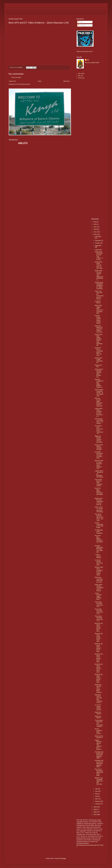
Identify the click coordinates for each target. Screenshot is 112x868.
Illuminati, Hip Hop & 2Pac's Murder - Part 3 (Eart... (99, 658)
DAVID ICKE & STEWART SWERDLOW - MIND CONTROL (99, 286)
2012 (95, 232)
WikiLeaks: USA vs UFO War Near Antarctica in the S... (98, 699)
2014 (95, 227)
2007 (95, 815)
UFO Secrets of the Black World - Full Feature (99, 421)
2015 (95, 224)
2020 (95, 222)
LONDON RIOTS (98, 302)
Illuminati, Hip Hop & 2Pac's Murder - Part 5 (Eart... (99, 637)
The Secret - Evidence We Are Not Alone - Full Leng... (99, 517)
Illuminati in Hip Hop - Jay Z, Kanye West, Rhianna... (99, 689)
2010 (95, 807)
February (98, 801)
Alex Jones (81, 74)
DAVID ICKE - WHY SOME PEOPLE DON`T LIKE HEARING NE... (99, 340)
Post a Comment (16, 77)
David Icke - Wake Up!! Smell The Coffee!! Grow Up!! (99, 329)
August (97, 250)
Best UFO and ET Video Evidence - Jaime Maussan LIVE (99, 464)
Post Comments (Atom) (23, 84)
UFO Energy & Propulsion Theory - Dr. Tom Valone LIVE (99, 393)
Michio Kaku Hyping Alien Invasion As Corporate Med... (99, 309)
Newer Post (12, 81)
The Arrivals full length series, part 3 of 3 (99, 604)
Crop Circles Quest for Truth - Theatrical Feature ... (99, 483)
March (97, 799)
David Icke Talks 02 (98, 713)
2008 (95, 812)
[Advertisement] (83, 114)
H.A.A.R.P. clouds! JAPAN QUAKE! (98, 707)
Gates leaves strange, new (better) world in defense (99, 588)
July (96, 789)
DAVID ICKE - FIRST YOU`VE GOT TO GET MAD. (99, 265)
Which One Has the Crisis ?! (85, 52)
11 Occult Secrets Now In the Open (99, 562)
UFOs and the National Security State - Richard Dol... (99, 373)
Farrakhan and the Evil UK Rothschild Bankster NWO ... (99, 755)
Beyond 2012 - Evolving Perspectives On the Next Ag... (99, 502)
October (98, 243)
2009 (95, 809)
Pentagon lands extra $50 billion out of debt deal (99, 549)
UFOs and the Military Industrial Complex (99, 447)
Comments (82, 25)
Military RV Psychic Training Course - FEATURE (99, 439)
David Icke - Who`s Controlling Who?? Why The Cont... (99, 352)
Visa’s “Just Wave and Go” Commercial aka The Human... (99, 295)
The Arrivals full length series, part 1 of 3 (99, 618)
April (97, 796)
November (98, 241)
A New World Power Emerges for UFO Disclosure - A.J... (99, 412)
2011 (95, 234)
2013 (95, 229)
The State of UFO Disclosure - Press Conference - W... (99, 430)
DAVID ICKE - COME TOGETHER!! (99, 360)
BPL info (80, 76)
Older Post (66, 81)
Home (40, 81)
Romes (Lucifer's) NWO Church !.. (98, 731)
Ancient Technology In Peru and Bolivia (99, 525)
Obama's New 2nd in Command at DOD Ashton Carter (99, 571)
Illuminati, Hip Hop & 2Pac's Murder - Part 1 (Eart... (99, 678)
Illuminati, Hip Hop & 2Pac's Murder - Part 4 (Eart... (99, 648)
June (97, 791)
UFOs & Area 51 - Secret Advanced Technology (99, 509)
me (88, 60)
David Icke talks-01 (98, 717)
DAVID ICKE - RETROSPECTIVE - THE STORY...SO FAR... (99, 256)
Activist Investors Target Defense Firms (98, 596)
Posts (80, 22)
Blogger (64, 858)
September (98, 246)
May (96, 794)
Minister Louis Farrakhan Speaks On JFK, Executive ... (99, 782)
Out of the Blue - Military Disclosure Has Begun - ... (99, 492)
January (98, 804)
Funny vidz (81, 78)
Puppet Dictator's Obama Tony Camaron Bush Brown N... (99, 745)
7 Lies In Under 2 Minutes (98, 556)
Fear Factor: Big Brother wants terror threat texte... (99, 772)
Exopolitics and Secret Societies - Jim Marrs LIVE (99, 455)
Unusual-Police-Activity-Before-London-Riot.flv (98, 319)
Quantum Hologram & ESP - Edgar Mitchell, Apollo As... (99, 383)
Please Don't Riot (98, 366)
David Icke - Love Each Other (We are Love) (99, 580)
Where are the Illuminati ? (99, 737)
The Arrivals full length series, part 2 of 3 (99, 611)
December (98, 237)
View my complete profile (92, 63)
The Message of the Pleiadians (99, 532)
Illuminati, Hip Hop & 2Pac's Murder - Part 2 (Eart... (99, 668)
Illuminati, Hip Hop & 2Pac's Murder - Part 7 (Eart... (99, 627)
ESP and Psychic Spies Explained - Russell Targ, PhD (99, 402)
